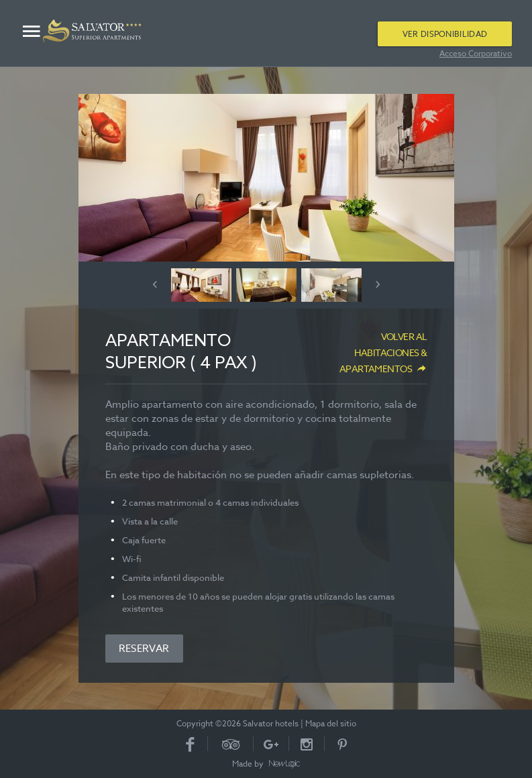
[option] (266, 178)
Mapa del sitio (331, 723)
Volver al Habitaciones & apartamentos (383, 352)
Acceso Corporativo (476, 53)
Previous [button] (155, 284)
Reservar (144, 649)
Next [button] (378, 284)
